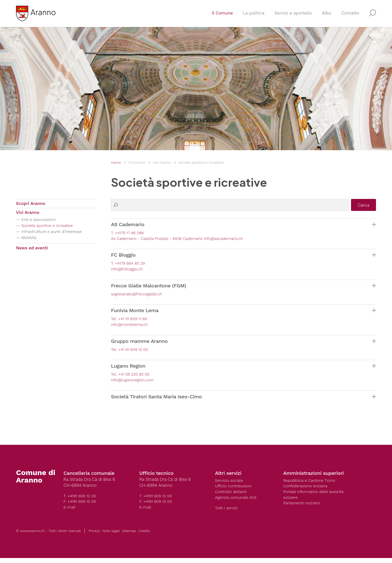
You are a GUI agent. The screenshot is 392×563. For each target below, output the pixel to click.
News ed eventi (32, 251)
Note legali (111, 536)
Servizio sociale (230, 484)
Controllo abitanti (232, 496)
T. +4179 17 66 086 (129, 233)
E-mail (70, 512)
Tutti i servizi (227, 513)
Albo (327, 16)
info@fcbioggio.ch (128, 270)
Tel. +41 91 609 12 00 (131, 352)
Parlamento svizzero (303, 508)
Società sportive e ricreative (201, 162)
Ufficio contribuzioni (235, 490)
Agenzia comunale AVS (237, 502)
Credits (144, 536)
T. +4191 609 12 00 (81, 500)
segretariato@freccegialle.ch (139, 296)
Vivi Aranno (162, 162)
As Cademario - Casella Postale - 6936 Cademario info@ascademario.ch (183, 239)
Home (116, 162)
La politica (254, 16)
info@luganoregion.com (134, 383)
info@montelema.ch (131, 327)
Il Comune (222, 16)
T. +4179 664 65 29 (129, 264)
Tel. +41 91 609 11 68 (130, 321)
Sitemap (129, 536)
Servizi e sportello (293, 16)
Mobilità (30, 240)
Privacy (94, 536)
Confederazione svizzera (307, 490)
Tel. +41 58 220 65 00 (132, 377)
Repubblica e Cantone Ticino (311, 484)
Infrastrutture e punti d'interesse (56, 234)
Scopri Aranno (31, 204)
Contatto (350, 16)
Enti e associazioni (41, 222)
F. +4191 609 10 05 (81, 506)
